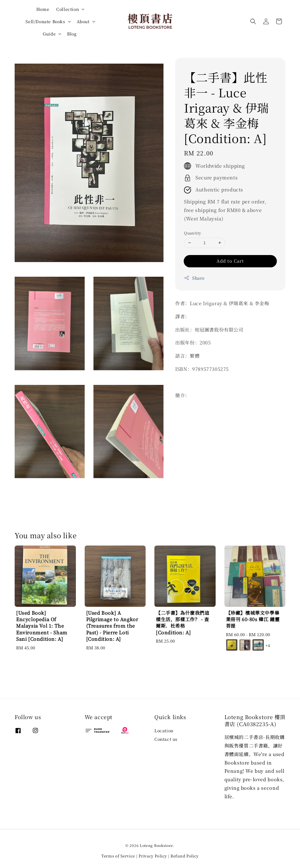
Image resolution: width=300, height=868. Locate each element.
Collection (68, 9)
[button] (253, 21)
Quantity (192, 233)
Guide (49, 34)
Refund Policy (185, 856)
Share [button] (194, 278)
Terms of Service (118, 856)
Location (164, 731)
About (83, 21)
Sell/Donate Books (45, 21)
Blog (72, 34)
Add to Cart (230, 261)
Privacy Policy (153, 856)
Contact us (166, 739)
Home (43, 9)
